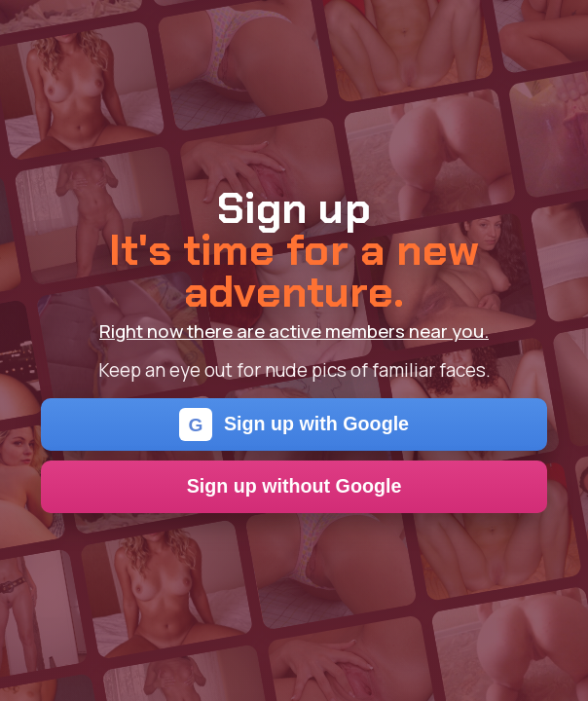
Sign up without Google (294, 486)
